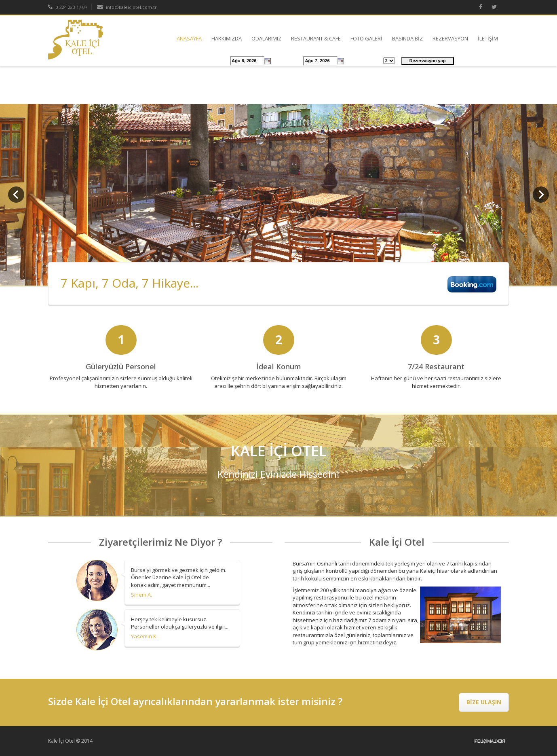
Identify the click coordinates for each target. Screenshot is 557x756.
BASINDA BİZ (407, 38)
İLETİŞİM (488, 38)
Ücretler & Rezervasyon (166, 61)
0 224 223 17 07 (68, 7)
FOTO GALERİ (366, 38)
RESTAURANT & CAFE (316, 38)
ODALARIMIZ (266, 38)
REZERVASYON (450, 38)
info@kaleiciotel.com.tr (127, 7)
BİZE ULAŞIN (484, 702)
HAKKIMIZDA (227, 38)
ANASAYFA (189, 38)
